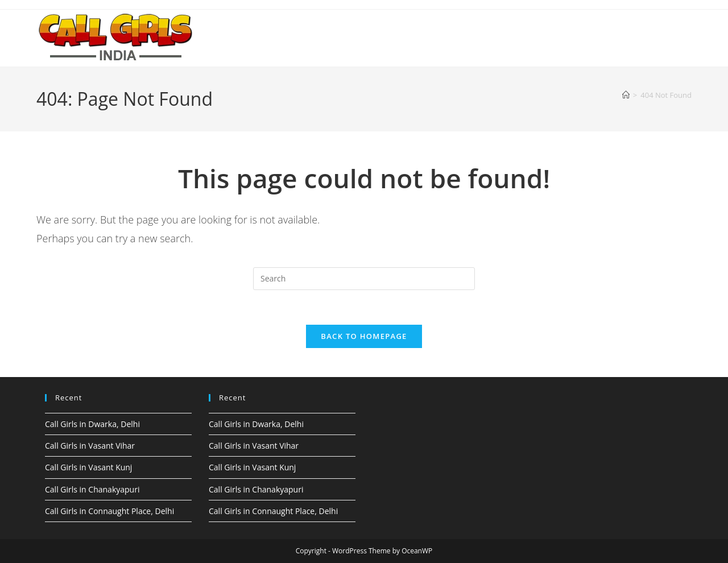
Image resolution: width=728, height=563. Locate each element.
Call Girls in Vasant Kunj (88, 467)
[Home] (626, 95)
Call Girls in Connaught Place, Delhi (109, 511)
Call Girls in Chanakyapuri (92, 489)
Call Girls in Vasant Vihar (90, 446)
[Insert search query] (364, 279)
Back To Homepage (364, 336)
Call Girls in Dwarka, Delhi (92, 424)
